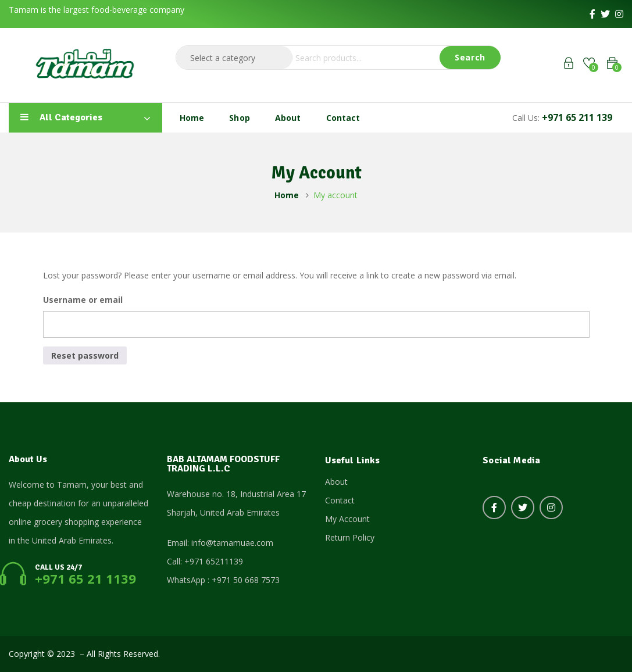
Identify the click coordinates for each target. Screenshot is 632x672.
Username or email (83, 300)
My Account (347, 519)
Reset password (85, 355)
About (288, 118)
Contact (343, 118)
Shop (240, 118)
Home (192, 118)
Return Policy (350, 537)
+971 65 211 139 (577, 117)
